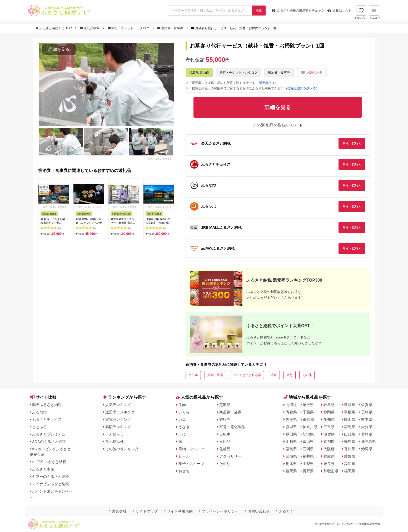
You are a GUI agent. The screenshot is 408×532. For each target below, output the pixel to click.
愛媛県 (350, 456)
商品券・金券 (230, 412)
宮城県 (291, 427)
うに (182, 434)
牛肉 (182, 405)
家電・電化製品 (232, 427)
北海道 (291, 405)
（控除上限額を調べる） (302, 88)
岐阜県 (329, 405)
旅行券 (225, 419)
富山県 (308, 442)
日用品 (225, 442)
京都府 (329, 442)
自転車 (225, 434)
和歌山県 (331, 471)
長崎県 (367, 412)
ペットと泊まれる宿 (247, 375)
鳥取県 (350, 405)
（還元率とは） (267, 83)
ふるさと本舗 (43, 469)
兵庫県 (329, 456)
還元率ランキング (120, 412)
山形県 (291, 442)
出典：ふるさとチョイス (161, 158)
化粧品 (225, 449)
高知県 (350, 464)
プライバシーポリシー (219, 511)
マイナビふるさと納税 (51, 484)
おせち (184, 471)
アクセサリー (230, 456)
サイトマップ (145, 511)
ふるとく (285, 511)
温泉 (274, 375)
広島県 (350, 427)
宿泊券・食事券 (171, 28)
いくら (184, 412)
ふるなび (39, 412)
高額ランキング (118, 427)
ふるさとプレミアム (49, 434)
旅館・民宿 (215, 375)
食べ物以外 (115, 442)
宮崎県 (367, 434)
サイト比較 (43, 397)
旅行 (290, 375)
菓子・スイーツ (191, 464)
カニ (182, 419)
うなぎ (184, 427)
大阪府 (329, 449)
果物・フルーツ (191, 449)
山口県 (350, 434)
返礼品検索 (90, 28)
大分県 (367, 427)
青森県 (291, 412)
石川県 (308, 449)
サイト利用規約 (178, 511)
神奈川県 (310, 427)
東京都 (308, 419)
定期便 (225, 405)
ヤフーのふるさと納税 (51, 477)
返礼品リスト (339, 11)
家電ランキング (118, 419)
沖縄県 (367, 449)
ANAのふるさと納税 (49, 442)
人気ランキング (118, 405)
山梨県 (308, 464)
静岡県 (329, 412)
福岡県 (350, 471)
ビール (184, 456)
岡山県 (350, 419)
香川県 (350, 449)
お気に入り (361, 12)
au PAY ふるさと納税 (49, 462)
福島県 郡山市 (199, 73)
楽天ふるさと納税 (47, 405)
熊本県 (367, 419)
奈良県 (329, 464)
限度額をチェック (298, 11)
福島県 (291, 449)
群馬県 (291, 471)
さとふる (39, 427)
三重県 (329, 427)
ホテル (193, 375)
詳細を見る (59, 49)
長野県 (308, 471)
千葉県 (308, 412)
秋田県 (291, 434)
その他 (307, 375)
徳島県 (350, 442)
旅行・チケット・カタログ (129, 28)
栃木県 (291, 464)
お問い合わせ (257, 511)
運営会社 (118, 511)
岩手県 (291, 419)
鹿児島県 (369, 442)
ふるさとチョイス (47, 419)
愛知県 (329, 419)
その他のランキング (122, 449)
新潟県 (308, 434)
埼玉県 (308, 405)
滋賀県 (329, 434)
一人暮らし (115, 434)
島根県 (350, 412)
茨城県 (291, 456)
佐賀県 (367, 405)
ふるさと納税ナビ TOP (54, 28)
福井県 (308, 456)
